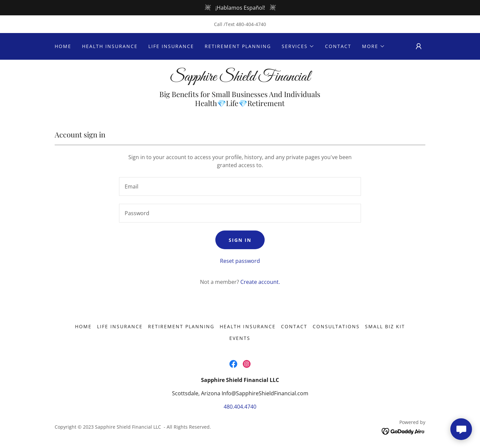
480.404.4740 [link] (240, 407)
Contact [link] (338, 46)
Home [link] (63, 46)
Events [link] (240, 338)
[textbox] (240, 186)
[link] (240, 79)
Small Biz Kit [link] (385, 326)
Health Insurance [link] (110, 46)
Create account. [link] (260, 282)
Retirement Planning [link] (238, 46)
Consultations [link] (336, 326)
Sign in (240, 240)
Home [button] (83, 326)
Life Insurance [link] (171, 46)
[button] (298, 46)
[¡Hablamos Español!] (240, 8)
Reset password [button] (240, 261)
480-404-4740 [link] (251, 24)
